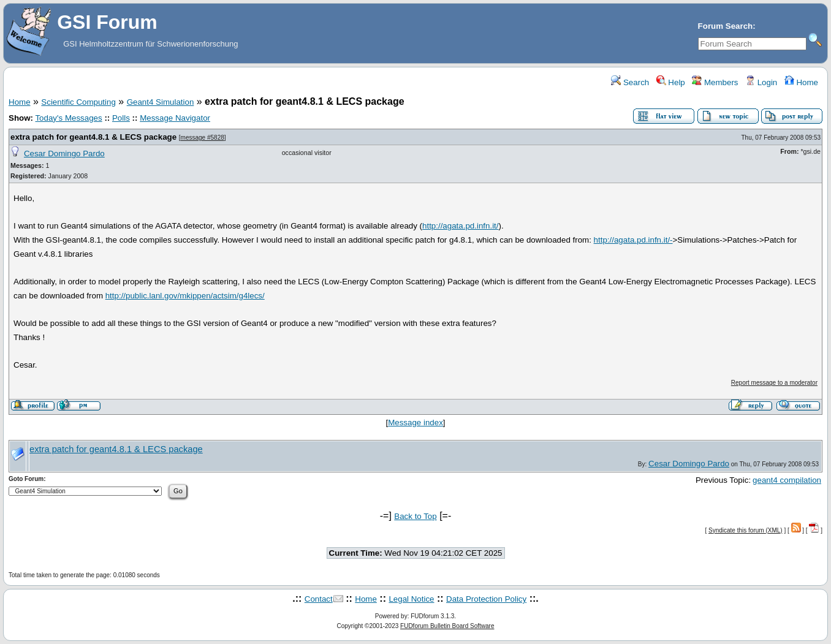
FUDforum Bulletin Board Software (447, 626)
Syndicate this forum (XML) (746, 530)
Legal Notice (411, 599)
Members (715, 82)
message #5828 (203, 138)
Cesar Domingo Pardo (64, 153)
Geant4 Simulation (161, 102)
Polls (121, 118)
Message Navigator (175, 118)
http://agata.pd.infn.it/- (633, 240)
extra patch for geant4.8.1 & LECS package (93, 137)
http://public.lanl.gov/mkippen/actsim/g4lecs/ (185, 296)
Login (761, 82)
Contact (319, 599)
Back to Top (415, 516)
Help (671, 82)
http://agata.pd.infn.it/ (460, 226)
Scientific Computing (78, 102)
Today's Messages (68, 118)
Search (630, 82)
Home (801, 82)
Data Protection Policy (486, 599)
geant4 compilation (787, 480)
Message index (415, 422)
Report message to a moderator (774, 383)
